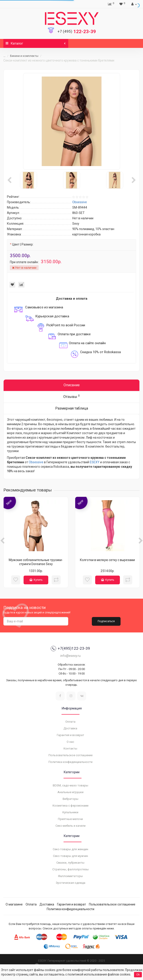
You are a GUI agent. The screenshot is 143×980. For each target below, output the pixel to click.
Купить (36, 580)
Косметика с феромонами (70, 806)
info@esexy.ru (70, 656)
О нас (70, 742)
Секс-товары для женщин (70, 849)
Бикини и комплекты (24, 56)
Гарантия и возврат (70, 735)
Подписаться (106, 621)
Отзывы (71, 396)
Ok (138, 975)
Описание (72, 385)
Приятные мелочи (70, 819)
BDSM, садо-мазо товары (70, 785)
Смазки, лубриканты (70, 863)
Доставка (70, 728)
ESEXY (95, 462)
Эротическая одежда (70, 883)
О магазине (14, 904)
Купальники (70, 812)
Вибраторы (70, 799)
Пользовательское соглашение (70, 755)
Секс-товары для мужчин (70, 856)
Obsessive (36, 462)
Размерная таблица (72, 408)
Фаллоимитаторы (70, 876)
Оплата (70, 722)
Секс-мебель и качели (70, 826)
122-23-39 (77, 32)
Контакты (70, 748)
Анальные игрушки (70, 792)
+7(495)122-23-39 (70, 649)
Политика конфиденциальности (70, 762)
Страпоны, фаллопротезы (70, 869)
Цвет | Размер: (23, 244)
